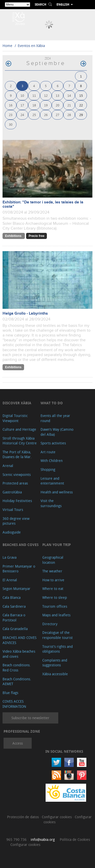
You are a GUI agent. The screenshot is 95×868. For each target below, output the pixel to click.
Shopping (48, 469)
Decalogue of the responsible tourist (58, 635)
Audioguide (12, 532)
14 (69, 95)
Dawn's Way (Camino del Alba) (57, 432)
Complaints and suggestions (55, 663)
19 (46, 105)
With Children (52, 461)
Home (7, 46)
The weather (52, 571)
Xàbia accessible (55, 674)
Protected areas (15, 483)
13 (58, 95)
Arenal (8, 466)
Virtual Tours (13, 510)
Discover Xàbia (17, 403)
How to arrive (53, 580)
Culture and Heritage (19, 429)
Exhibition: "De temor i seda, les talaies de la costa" (43, 204)
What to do (52, 403)
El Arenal (10, 580)
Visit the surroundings (51, 503)
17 (22, 105)
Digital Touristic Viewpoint (15, 418)
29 (81, 115)
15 (81, 95)
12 (46, 95)
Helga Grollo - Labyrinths (25, 314)
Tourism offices (55, 606)
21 (69, 105)
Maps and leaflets (56, 615)
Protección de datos (23, 817)
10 (22, 95)
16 (11, 105)
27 (58, 115)
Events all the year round (55, 418)
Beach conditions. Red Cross (17, 668)
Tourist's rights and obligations (58, 649)
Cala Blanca (12, 597)
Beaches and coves (21, 545)
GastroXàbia (12, 492)
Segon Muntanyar (16, 589)
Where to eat (53, 589)
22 (81, 105)
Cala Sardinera (14, 606)
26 (46, 115)
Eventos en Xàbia (31, 46)
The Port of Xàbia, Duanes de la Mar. (17, 454)
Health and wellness (57, 492)
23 (11, 115)
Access (18, 743)
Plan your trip (56, 545)
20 (58, 105)
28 (69, 115)
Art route (48, 452)
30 (11, 124)
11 (34, 95)
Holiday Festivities (17, 501)
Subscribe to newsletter (30, 718)
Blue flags (10, 693)
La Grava (9, 557)
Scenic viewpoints (17, 475)
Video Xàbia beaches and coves (19, 654)
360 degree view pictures (16, 521)
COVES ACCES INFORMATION (14, 704)
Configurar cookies (57, 817)
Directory (50, 624)
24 (22, 115)
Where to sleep (55, 597)
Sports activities (53, 443)
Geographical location (53, 560)
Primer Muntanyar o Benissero (19, 569)
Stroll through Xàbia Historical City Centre (20, 441)
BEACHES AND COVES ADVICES (20, 640)
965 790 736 (16, 839)
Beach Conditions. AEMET (17, 681)
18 (34, 105)
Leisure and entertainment (52, 481)
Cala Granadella (15, 629)
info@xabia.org (43, 839)
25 (34, 115)
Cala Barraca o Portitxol (14, 617)
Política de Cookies (75, 839)
